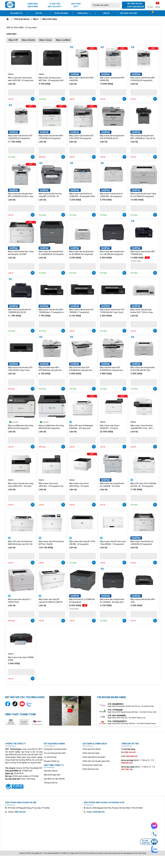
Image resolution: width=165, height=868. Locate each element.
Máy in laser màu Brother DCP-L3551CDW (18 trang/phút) (82, 137)
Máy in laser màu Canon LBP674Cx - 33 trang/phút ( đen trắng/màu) (51, 485)
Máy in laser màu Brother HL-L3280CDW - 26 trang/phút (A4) (82, 195)
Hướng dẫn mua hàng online (55, 749)
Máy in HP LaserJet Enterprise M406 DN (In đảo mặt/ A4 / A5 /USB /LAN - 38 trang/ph (20, 543)
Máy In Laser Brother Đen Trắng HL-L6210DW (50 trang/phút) (143, 195)
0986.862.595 (127, 763)
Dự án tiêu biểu (61, 13)
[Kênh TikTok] (15, 704)
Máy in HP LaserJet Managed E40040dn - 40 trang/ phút (81, 427)
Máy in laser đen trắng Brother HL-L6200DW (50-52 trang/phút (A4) (51, 253)
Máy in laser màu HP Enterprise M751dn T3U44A (51, 543)
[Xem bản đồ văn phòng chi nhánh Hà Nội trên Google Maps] (43, 830)
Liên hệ (106, 13)
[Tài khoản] (158, 13)
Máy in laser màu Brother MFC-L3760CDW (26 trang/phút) (143, 79)
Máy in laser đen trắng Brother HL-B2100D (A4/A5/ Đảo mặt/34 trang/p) (143, 369)
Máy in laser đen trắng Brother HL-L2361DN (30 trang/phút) (112, 253)
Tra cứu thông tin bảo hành (55, 753)
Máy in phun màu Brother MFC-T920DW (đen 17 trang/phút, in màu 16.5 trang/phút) (51, 311)
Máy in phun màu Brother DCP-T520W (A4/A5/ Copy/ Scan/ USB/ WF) (112, 311)
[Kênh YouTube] (22, 704)
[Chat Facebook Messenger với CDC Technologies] (149, 826)
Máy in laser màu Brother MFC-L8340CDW (112, 79)
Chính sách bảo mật (91, 769)
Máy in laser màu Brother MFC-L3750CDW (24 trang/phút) (51, 137)
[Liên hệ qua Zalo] (29, 704)
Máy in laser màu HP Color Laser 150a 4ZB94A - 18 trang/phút (113, 543)
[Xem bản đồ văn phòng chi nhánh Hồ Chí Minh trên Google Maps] (122, 830)
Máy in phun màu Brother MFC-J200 (143, 601)
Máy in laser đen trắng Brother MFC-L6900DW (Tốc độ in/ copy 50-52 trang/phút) (21, 195)
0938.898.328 (99, 812)
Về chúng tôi (16, 13)
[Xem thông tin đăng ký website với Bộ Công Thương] (24, 786)
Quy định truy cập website (54, 779)
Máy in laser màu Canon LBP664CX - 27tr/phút (110, 427)
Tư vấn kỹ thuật (50, 757)
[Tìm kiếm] (117, 5)
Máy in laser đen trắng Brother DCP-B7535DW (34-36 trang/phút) (112, 137)
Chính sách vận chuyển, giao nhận (96, 761)
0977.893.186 (127, 769)
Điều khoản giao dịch (52, 775)
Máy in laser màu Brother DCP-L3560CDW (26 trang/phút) (20, 137)
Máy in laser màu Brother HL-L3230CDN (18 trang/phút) (142, 543)
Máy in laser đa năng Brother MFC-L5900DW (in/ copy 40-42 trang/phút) (143, 137)
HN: (128, 752)
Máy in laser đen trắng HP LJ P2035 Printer (19, 601)
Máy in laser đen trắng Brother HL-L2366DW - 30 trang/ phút (112, 601)
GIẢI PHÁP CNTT (76, 5)
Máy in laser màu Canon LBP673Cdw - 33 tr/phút (79, 485)
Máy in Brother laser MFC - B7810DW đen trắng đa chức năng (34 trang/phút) (50, 369)
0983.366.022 (20, 812)
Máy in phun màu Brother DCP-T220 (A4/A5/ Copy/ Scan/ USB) (20, 369)
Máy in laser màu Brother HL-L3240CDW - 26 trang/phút (112, 195)
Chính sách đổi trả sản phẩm (94, 757)
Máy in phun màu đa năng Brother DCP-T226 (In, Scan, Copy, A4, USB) (142, 311)
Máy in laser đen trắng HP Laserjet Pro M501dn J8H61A (51, 601)
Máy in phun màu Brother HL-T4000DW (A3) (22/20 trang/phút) (20, 311)
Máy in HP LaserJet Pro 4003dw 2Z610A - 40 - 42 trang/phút (143, 485)
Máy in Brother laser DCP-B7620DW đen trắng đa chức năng (81, 369)
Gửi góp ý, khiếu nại (51, 761)
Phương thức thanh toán (92, 765)
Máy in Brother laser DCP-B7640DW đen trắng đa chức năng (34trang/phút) (111, 369)
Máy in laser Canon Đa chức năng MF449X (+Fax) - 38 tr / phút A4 (142, 427)
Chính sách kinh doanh (92, 749)
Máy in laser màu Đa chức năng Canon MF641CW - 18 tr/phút (21, 485)
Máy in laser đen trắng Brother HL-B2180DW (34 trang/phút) (81, 253)
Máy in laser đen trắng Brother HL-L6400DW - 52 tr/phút (112, 485)
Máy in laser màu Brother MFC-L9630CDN (82, 79)
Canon (11, 74)
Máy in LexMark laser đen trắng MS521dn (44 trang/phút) (21, 427)
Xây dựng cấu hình (129, 13)
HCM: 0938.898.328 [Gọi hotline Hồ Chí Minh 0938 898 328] (135, 7)
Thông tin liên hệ (50, 783)
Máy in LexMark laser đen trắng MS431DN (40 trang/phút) (51, 427)
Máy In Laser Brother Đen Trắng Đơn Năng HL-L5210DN (21, 253)
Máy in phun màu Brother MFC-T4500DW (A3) (143, 253)
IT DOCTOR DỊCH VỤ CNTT (55, 5)
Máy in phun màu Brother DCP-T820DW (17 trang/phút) (82, 311)
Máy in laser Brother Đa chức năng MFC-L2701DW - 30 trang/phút (50, 195)
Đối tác (39, 13)
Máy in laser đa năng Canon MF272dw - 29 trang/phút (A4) (51, 79)
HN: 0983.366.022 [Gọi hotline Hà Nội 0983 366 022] (135, 4)
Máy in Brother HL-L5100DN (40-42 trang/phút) (82, 601)
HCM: (129, 756)
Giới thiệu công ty (51, 771)
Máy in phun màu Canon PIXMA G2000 (21, 659)
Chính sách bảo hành (91, 753)
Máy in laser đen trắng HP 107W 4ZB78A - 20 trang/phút (82, 543)
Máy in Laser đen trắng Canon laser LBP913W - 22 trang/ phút (21, 79)
